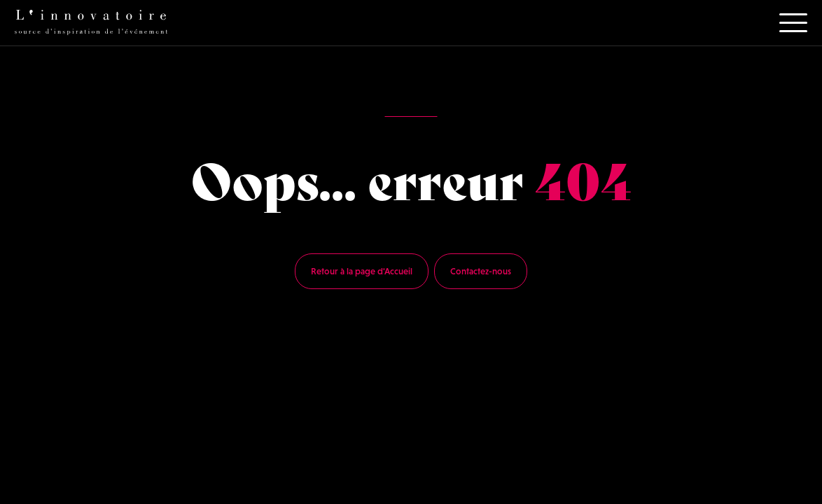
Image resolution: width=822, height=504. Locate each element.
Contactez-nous (481, 271)
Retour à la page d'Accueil (362, 271)
